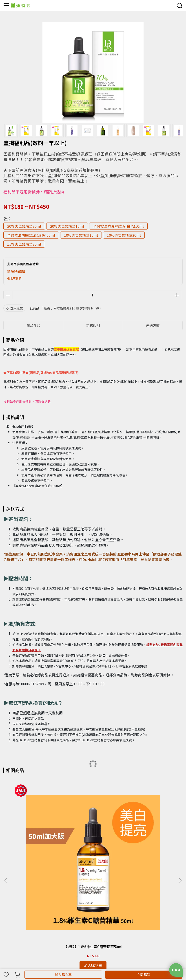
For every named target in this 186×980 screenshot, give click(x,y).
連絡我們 (39, 924)
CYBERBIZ (125, 963)
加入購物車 (63, 974)
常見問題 (54, 924)
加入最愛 (14, 308)
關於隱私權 (71, 924)
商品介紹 (33, 325)
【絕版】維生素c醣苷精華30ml (93, 835)
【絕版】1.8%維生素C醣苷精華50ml (36, 835)
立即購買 (144, 974)
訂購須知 (24, 924)
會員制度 (10, 924)
